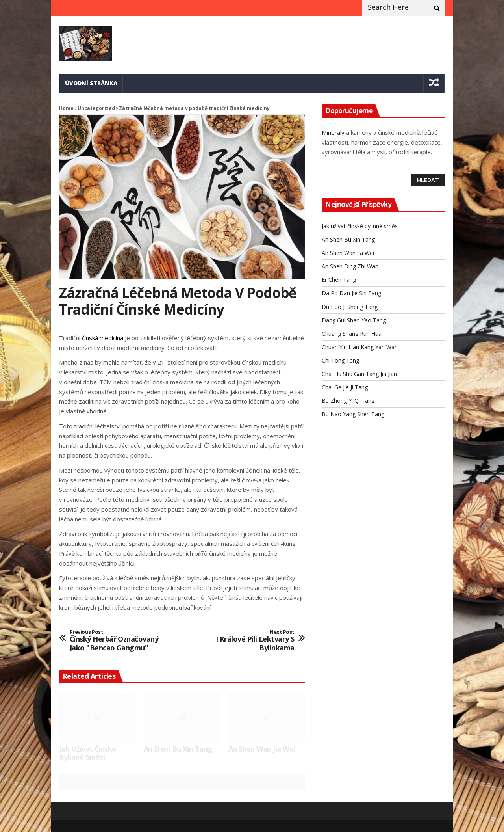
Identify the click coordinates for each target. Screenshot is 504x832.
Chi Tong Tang (340, 360)
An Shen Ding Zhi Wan (350, 266)
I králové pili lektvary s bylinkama (247, 641)
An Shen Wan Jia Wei (262, 749)
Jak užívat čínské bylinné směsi (88, 753)
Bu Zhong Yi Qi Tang (348, 401)
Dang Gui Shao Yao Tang (354, 320)
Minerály (333, 132)
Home (66, 108)
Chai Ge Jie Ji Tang (345, 387)
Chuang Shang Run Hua (352, 334)
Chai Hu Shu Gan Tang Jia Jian (359, 374)
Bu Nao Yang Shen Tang (353, 414)
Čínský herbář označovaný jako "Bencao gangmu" (117, 641)
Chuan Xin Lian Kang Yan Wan (360, 347)
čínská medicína (103, 338)
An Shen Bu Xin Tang (178, 749)
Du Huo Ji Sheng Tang (350, 307)
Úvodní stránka (91, 83)
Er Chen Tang (339, 280)
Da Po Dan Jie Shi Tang (351, 293)
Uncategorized (96, 108)
